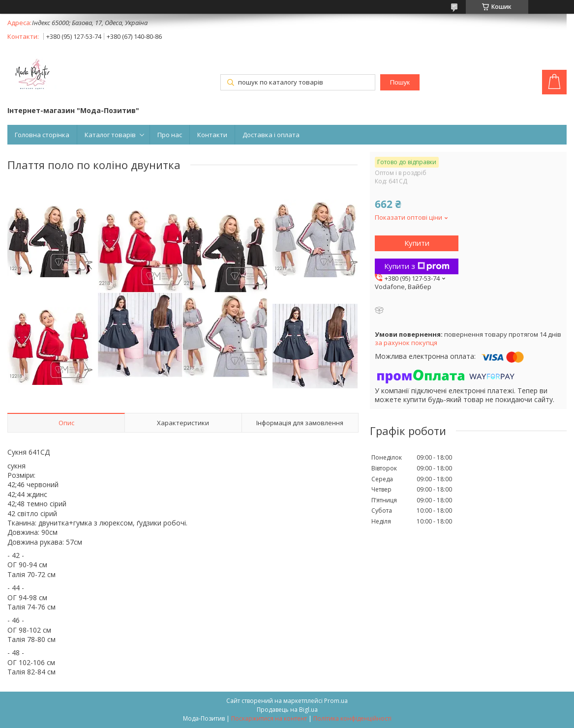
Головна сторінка (42, 135)
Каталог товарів (110, 135)
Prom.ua (336, 701)
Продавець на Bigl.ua (287, 710)
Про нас (170, 135)
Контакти (212, 135)
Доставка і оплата (271, 135)
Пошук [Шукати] (400, 82)
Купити (417, 243)
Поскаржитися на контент (269, 718)
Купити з (417, 266)
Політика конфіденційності (352, 718)
